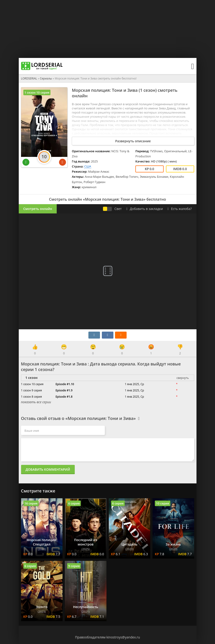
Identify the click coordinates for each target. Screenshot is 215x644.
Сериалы (46, 78)
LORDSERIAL (29, 78)
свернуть (182, 378)
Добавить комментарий (48, 469)
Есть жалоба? (180, 209)
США (88, 166)
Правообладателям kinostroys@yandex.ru (107, 637)
